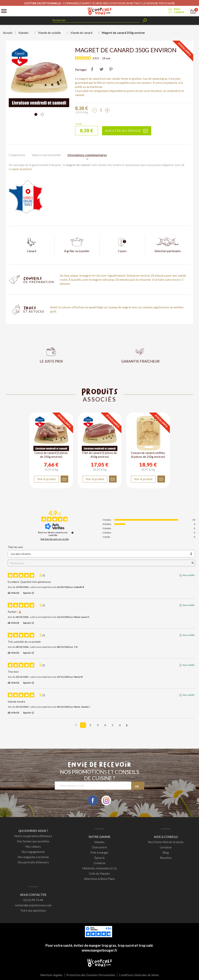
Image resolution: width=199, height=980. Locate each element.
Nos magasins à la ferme (33, 857)
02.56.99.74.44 (33, 900)
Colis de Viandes (99, 873)
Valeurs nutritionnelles (46, 155)
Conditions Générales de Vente (139, 975)
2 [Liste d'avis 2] (90, 725)
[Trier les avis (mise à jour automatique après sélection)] (101, 554)
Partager (92, 69)
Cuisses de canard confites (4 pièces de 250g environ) (148, 455)
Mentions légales (51, 975)
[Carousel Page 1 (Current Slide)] (36, 114)
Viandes (99, 842)
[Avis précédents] (76, 725)
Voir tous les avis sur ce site (55, 539)
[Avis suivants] (127, 725)
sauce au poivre (22, 169)
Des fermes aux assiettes (33, 841)
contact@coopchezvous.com (33, 905)
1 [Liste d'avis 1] (83, 725)
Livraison (166, 847)
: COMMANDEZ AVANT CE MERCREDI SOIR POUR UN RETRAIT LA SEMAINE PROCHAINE (99, 3)
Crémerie (99, 863)
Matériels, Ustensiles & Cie (99, 868)
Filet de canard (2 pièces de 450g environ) (99, 455)
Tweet (101, 69)
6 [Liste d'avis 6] (120, 725)
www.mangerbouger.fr (99, 950)
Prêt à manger (99, 852)
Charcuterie (99, 847)
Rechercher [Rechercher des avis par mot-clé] (99, 563)
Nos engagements (33, 852)
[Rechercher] (96, 20)
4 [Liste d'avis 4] (105, 725)
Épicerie (99, 858)
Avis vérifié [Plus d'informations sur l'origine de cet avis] (189, 575)
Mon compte (179, 10)
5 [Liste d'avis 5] (113, 725)
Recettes (166, 858)
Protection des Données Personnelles (91, 975)
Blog (166, 852)
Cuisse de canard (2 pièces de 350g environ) (51, 455)
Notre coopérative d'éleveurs (33, 836)
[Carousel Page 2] (42, 114)
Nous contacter (33, 895)
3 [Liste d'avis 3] (98, 725)
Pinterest (111, 69)
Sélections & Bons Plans (99, 879)
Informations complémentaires (87, 155)
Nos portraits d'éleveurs (33, 862)
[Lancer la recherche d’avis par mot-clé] (193, 563)
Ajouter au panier (123, 131)
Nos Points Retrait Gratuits (166, 842)
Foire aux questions (33, 910)
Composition (17, 155)
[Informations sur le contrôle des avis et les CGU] (72, 533)
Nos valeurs (33, 846)
